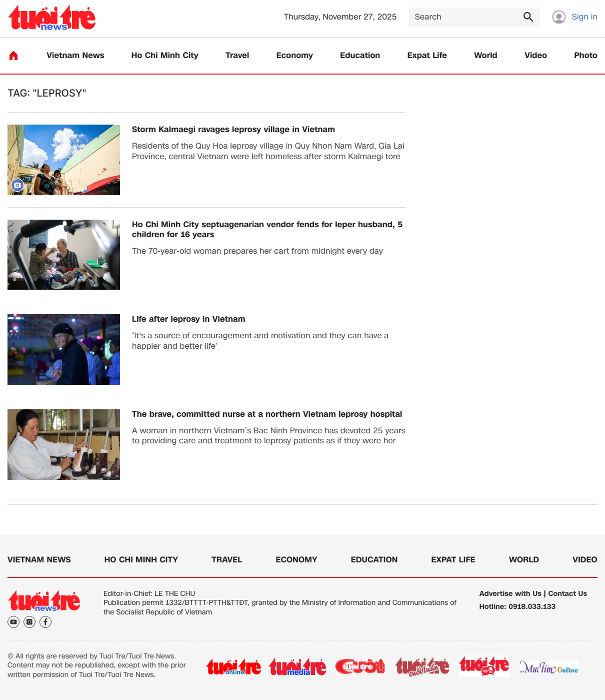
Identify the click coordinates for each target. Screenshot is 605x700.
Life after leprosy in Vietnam (189, 319)
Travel (237, 56)
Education (360, 56)
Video (536, 56)
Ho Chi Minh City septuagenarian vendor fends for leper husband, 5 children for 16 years (267, 230)
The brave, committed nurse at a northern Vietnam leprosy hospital (267, 415)
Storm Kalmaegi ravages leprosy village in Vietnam (233, 130)
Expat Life (427, 56)
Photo (586, 56)
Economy (295, 56)
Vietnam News (75, 56)
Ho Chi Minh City (165, 56)
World (486, 56)
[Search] (474, 17)
